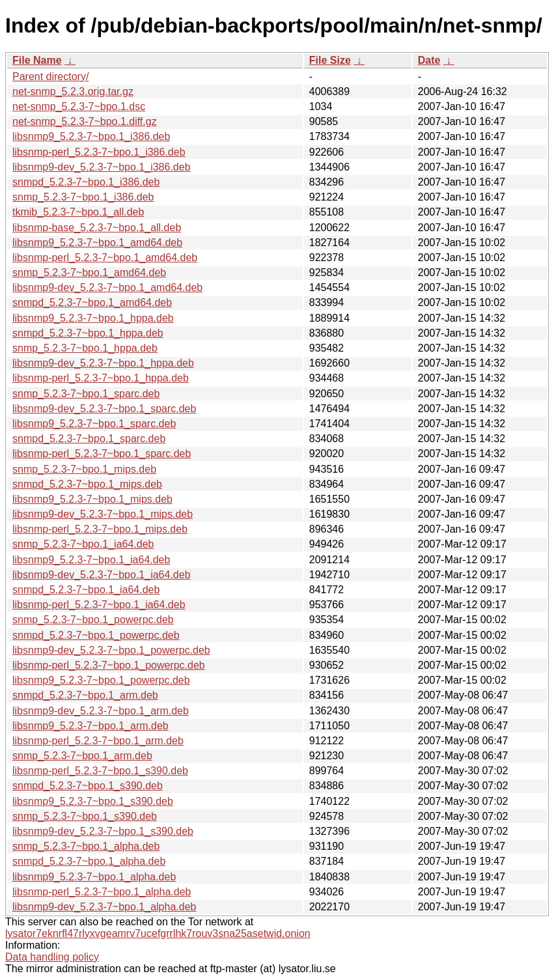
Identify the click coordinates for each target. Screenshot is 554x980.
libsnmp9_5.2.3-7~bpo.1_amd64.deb (97, 243)
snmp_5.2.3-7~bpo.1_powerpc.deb (93, 620)
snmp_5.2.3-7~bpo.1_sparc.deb (86, 394)
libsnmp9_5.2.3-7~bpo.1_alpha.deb (94, 877)
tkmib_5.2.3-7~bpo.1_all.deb (78, 212)
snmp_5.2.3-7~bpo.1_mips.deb (84, 469)
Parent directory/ (50, 77)
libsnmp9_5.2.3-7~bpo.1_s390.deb (93, 801)
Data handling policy (52, 957)
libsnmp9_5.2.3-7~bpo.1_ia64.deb (91, 560)
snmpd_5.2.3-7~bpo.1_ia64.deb (86, 590)
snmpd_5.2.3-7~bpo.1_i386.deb (86, 182)
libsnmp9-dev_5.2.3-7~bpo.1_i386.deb (102, 167)
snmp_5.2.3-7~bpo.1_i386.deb (83, 197)
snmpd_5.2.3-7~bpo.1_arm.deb (85, 695)
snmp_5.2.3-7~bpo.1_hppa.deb (85, 348)
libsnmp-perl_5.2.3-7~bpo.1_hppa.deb (101, 378)
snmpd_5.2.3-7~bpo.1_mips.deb (87, 484)
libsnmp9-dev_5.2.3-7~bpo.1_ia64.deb (102, 575)
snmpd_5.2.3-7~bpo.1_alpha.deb (89, 861)
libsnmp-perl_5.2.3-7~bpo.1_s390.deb (100, 771)
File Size (330, 60)
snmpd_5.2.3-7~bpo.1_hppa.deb (88, 333)
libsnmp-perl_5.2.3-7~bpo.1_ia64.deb (99, 605)
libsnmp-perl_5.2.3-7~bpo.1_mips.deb (100, 529)
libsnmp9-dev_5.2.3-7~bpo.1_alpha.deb (104, 907)
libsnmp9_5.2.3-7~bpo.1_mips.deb (92, 499)
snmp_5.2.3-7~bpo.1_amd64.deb (89, 273)
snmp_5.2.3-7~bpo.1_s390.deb (85, 816)
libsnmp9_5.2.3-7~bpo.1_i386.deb (91, 136)
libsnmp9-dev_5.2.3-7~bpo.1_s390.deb (103, 831)
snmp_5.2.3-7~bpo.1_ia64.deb (83, 544)
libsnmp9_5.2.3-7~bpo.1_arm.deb (90, 726)
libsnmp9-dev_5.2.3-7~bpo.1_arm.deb (101, 711)
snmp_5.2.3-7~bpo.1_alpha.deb (86, 846)
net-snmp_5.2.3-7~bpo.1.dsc (79, 106)
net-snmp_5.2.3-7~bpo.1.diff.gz (85, 121)
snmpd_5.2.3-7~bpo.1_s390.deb (88, 786)
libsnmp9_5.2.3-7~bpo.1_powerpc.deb (101, 680)
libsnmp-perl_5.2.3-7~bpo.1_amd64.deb (105, 258)
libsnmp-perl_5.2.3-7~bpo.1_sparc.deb (102, 454)
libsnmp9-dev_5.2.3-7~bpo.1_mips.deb (103, 514)
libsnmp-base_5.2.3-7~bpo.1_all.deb (97, 228)
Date (429, 60)
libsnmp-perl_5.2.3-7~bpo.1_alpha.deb (102, 892)
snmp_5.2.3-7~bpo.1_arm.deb (82, 756)
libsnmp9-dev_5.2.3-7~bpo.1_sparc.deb (104, 409)
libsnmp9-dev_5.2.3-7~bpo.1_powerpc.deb (111, 650)
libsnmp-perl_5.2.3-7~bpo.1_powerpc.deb (109, 665)
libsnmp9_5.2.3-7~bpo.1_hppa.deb (93, 318)
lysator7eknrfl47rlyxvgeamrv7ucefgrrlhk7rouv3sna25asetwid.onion (158, 933)
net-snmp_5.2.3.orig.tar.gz (73, 91)
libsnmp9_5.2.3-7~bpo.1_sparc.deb (94, 424)
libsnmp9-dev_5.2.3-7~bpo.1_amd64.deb (107, 287)
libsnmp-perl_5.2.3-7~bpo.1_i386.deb (99, 152)
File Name (37, 60)
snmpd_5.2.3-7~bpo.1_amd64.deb (92, 302)
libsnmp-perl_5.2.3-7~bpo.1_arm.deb (98, 741)
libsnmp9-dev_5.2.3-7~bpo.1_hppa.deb (103, 363)
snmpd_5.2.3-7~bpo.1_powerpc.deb (96, 635)
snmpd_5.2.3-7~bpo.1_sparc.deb (89, 439)
